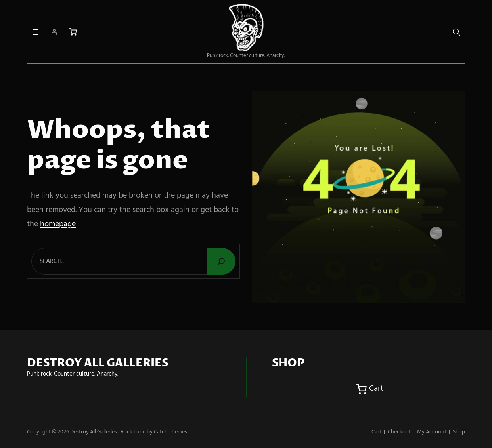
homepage (58, 224)
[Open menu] (35, 32)
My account (432, 432)
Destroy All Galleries (94, 432)
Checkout (399, 432)
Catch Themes (170, 432)
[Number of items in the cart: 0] (73, 32)
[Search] (221, 261)
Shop (459, 432)
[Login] (54, 32)
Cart (376, 432)
